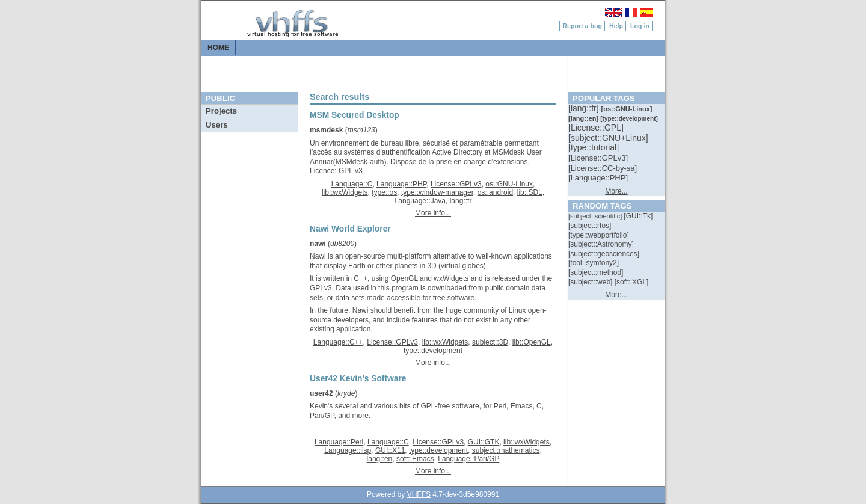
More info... (433, 213)
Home (218, 48)
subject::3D (490, 342)
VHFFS (419, 494)
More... (616, 191)
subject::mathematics (506, 450)
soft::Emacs (415, 459)
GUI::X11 (390, 450)
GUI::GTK (484, 442)
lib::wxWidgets (345, 192)
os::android (495, 192)
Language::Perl (339, 442)
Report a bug (582, 26)
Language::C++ (338, 342)
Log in (640, 26)
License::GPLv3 (456, 184)
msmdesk (326, 130)
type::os (384, 192)
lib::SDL (530, 192)
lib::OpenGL (532, 342)
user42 (321, 393)
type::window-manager (437, 192)
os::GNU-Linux (509, 184)
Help (616, 26)
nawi (318, 244)
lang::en (380, 459)
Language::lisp (348, 450)
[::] (585, 108)
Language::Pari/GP (468, 459)
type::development (433, 351)
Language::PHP (401, 184)
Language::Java (420, 201)
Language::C (352, 184)
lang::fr (461, 201)
